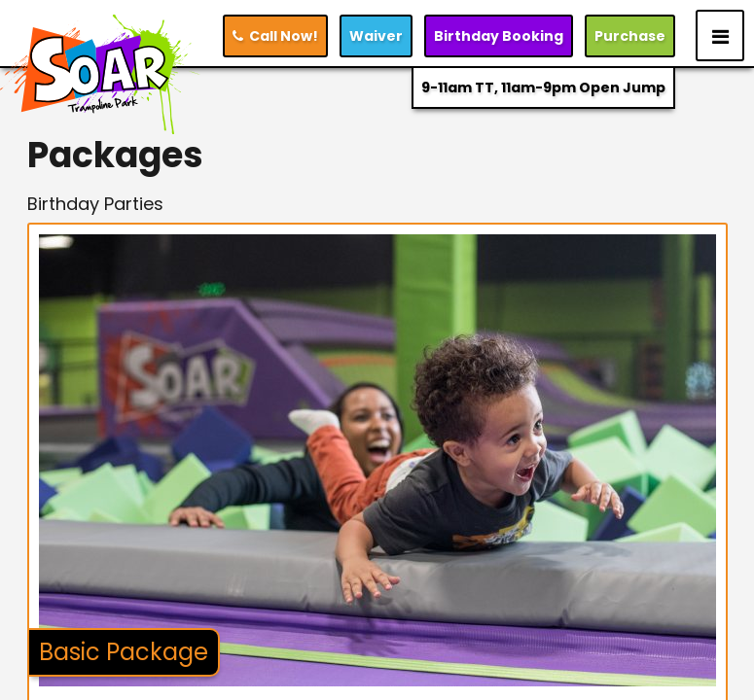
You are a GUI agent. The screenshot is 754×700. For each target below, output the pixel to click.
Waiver (376, 36)
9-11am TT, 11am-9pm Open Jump (543, 87)
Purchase (630, 36)
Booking (499, 36)
